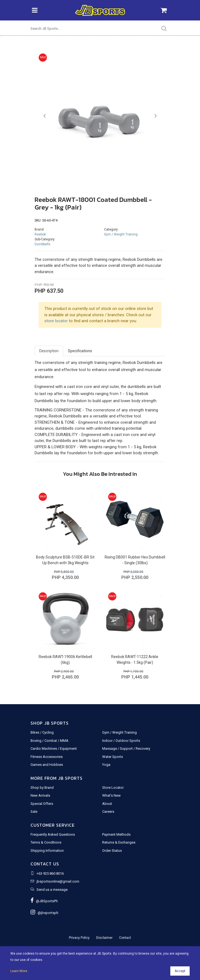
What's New (111, 795)
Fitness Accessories (47, 757)
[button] (44, 116)
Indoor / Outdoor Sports (121, 741)
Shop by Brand (42, 788)
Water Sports (113, 757)
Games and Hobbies (47, 765)
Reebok (40, 234)
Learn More (19, 971)
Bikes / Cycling (42, 732)
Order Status (112, 851)
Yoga (106, 765)
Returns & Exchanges (119, 842)
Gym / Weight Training (121, 234)
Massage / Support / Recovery (126, 749)
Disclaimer (104, 938)
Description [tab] (49, 351)
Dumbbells (43, 244)
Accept (180, 971)
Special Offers (42, 804)
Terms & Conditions (46, 842)
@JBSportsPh (44, 901)
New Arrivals (40, 795)
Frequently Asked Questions (53, 834)
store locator (56, 321)
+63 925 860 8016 (50, 873)
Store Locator (113, 788)
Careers (108, 812)
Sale (34, 812)
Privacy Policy (79, 938)
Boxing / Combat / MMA (49, 741)
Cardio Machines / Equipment (54, 749)
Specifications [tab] (80, 351)
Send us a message (52, 890)
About (107, 804)
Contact (125, 938)
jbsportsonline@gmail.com (58, 881)
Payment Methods (116, 834)
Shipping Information (47, 851)
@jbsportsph (44, 913)
